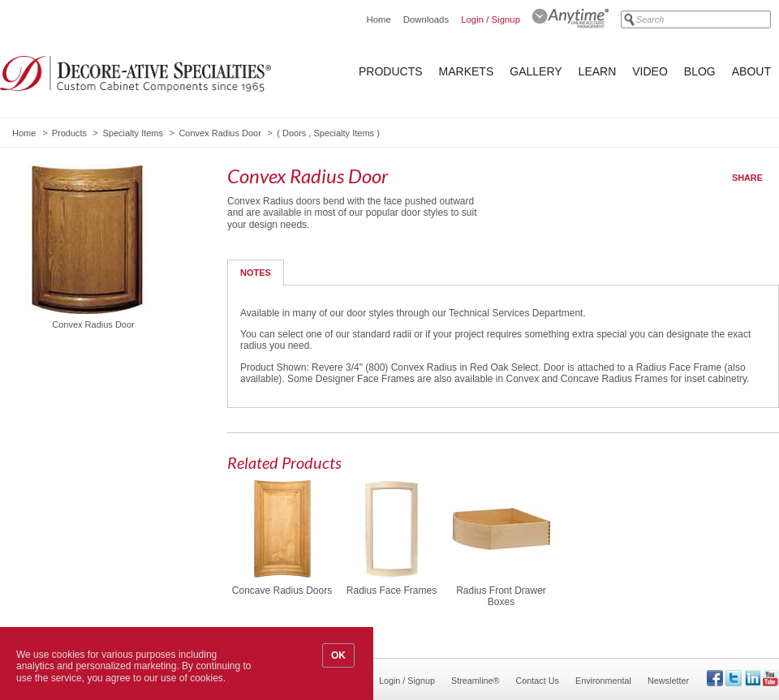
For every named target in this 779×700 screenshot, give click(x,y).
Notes (256, 273)
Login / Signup (491, 19)
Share (747, 178)
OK (338, 655)
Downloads (426, 19)
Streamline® (476, 681)
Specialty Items (133, 133)
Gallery (536, 71)
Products (391, 71)
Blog (700, 71)
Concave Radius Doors (282, 590)
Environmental (603, 681)
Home (378, 19)
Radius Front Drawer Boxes (501, 596)
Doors (294, 133)
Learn (598, 71)
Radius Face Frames (392, 590)
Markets (467, 71)
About (751, 71)
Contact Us (538, 681)
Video (650, 71)
